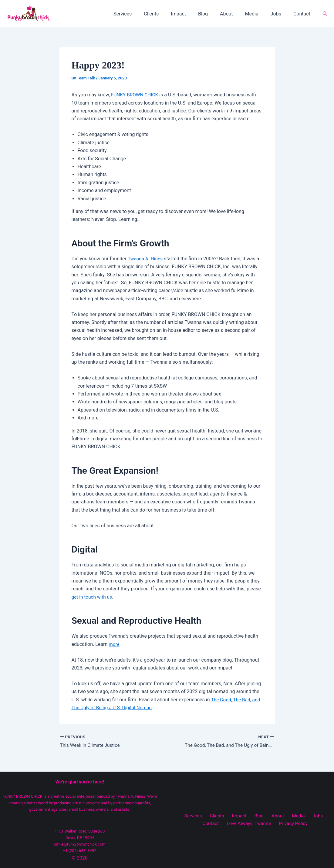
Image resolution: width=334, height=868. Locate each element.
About (235, 14)
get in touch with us (93, 597)
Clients (167, 14)
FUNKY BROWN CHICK (135, 95)
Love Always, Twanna (238, 824)
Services (141, 14)
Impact (192, 14)
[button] (325, 14)
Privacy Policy (281, 824)
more (114, 644)
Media (258, 14)
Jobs (280, 14)
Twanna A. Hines (146, 259)
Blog (214, 14)
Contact (303, 14)
